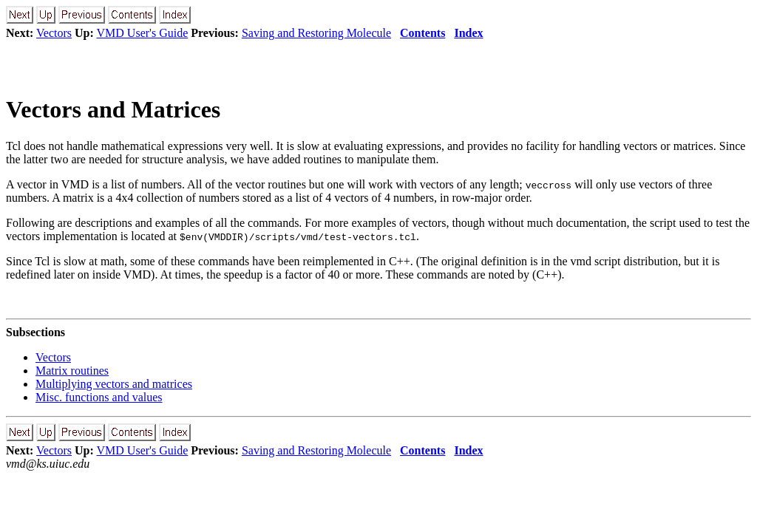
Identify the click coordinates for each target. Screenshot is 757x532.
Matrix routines (72, 371)
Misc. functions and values (99, 397)
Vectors (54, 33)
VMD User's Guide (143, 33)
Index (468, 33)
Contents (422, 33)
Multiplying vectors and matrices (114, 384)
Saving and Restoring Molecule (316, 33)
